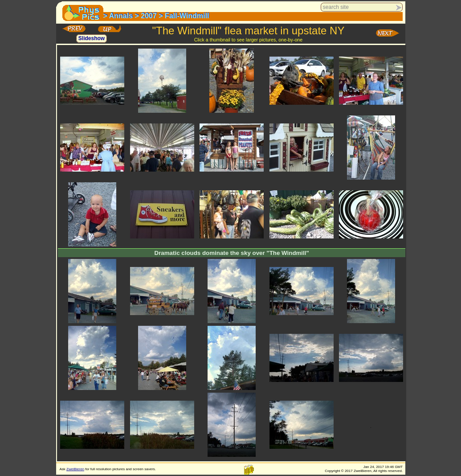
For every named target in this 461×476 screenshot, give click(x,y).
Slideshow (92, 39)
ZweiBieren (75, 469)
